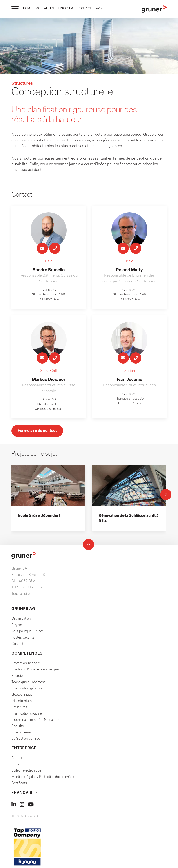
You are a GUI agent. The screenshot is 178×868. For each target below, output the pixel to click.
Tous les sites (21, 594)
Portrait (17, 758)
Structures (19, 708)
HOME (27, 9)
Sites (15, 765)
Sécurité (18, 726)
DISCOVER (66, 9)
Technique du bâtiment (28, 682)
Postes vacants (23, 638)
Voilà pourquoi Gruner (27, 632)
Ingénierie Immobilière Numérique (36, 720)
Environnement (22, 733)
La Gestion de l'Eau (26, 739)
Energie (17, 676)
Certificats (19, 784)
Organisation (21, 619)
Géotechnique (22, 695)
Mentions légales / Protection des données (43, 777)
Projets (17, 625)
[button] (100, 9)
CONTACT (85, 9)
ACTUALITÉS (45, 9)
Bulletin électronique (26, 771)
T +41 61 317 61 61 (28, 588)
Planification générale (27, 689)
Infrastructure (22, 701)
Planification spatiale (27, 714)
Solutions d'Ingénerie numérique (35, 670)
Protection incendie (26, 664)
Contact (17, 644)
